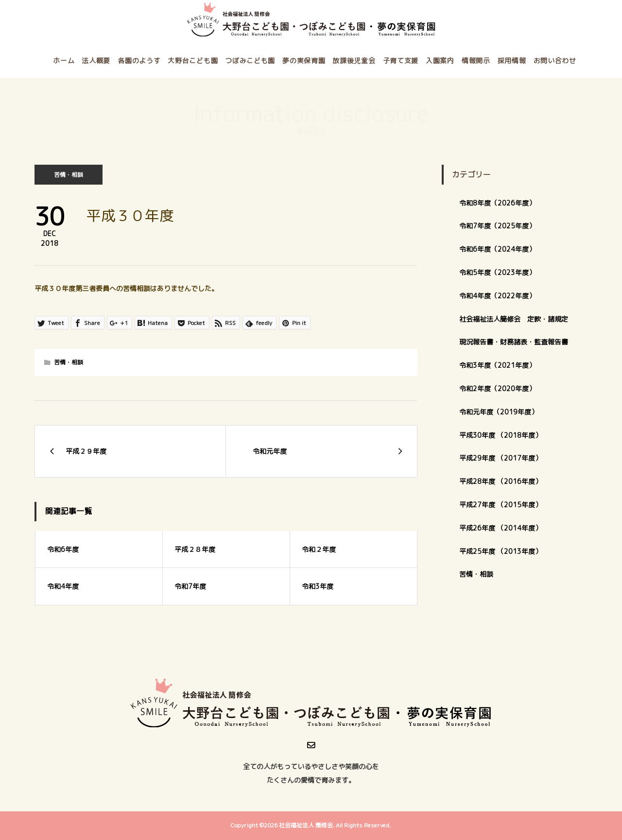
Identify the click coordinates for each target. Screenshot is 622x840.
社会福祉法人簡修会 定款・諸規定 (514, 319)
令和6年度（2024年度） (497, 249)
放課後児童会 (354, 60)
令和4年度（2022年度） (497, 296)
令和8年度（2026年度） (497, 203)
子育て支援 (401, 60)
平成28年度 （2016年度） (501, 481)
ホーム (64, 60)
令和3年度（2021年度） (497, 365)
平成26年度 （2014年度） (501, 528)
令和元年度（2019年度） (499, 412)
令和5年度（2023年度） (497, 272)
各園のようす (139, 60)
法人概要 (96, 60)
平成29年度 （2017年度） (504, 458)
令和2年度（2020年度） (497, 388)
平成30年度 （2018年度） (501, 435)
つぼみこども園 (250, 60)
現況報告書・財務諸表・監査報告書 (514, 342)
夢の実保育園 (304, 60)
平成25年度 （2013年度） (501, 551)
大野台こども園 (193, 60)
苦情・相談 (69, 175)
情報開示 (476, 60)
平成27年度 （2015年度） (501, 505)
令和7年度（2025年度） (497, 226)
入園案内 (440, 60)
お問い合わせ (555, 60)
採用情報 (512, 60)
